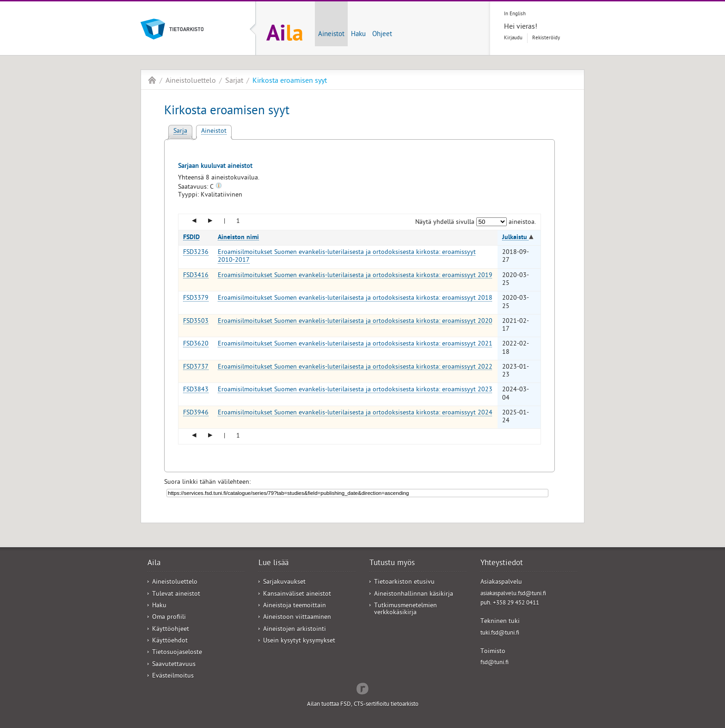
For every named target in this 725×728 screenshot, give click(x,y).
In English (515, 14)
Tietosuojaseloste (177, 653)
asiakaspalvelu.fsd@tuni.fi (513, 594)
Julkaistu (516, 238)
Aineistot (331, 35)
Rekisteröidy (546, 38)
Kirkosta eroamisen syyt (290, 81)
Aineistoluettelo (191, 81)
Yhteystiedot (502, 564)
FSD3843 (196, 390)
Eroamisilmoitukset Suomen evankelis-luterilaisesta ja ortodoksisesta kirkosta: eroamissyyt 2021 (355, 344)
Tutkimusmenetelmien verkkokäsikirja (406, 610)
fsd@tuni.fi (495, 663)
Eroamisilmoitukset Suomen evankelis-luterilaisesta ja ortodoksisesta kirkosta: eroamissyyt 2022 (355, 367)
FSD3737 (196, 367)
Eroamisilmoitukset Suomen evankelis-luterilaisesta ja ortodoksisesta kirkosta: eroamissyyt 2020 (355, 322)
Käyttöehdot (170, 641)
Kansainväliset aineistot (297, 595)
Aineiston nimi (238, 238)
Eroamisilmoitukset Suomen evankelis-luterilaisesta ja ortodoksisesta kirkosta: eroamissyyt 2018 (355, 299)
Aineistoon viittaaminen (297, 618)
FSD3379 (196, 299)
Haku (358, 35)
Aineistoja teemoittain (295, 606)
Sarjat (234, 81)
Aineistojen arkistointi (295, 630)
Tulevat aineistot (176, 595)
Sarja (180, 132)
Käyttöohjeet (171, 630)
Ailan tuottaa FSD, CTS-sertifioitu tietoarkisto (363, 705)
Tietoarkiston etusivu (404, 583)
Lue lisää (273, 564)
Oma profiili (169, 618)
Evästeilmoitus (173, 676)
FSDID (191, 238)
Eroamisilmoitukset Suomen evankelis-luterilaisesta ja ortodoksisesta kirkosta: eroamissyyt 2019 (355, 276)
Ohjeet (382, 35)
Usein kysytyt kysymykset (299, 641)
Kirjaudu (513, 38)
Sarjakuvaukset (284, 583)
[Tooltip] (219, 188)
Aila (152, 80)
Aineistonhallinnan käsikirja (414, 595)
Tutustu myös (392, 564)
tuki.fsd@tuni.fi (500, 633)
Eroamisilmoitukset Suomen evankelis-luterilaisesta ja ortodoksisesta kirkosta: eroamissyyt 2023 (355, 390)
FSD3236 (196, 253)
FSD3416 (196, 276)
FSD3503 (196, 322)
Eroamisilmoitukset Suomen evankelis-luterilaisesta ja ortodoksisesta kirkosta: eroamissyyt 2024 (355, 413)
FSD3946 (196, 413)
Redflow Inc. (362, 688)
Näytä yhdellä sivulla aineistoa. (476, 223)
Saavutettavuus (174, 665)
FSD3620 (196, 344)
